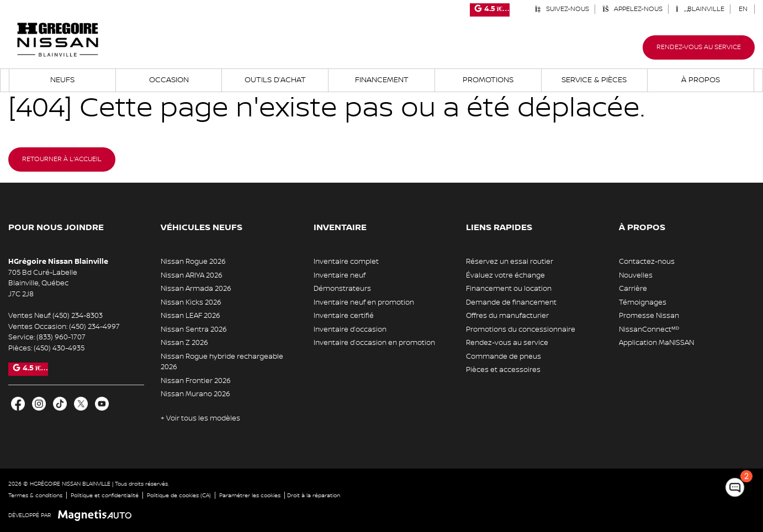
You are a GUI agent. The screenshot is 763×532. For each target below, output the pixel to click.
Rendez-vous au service (699, 47)
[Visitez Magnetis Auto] (97, 515)
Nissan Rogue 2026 (193, 262)
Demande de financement (511, 302)
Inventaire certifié (344, 316)
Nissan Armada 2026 (196, 289)
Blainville (700, 9)
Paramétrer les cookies (250, 495)
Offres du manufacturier (507, 316)
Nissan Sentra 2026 (194, 329)
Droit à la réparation (314, 495)
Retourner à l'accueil (62, 159)
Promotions (488, 80)
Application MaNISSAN (656, 343)
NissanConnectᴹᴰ (649, 329)
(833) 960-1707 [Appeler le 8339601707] (61, 337)
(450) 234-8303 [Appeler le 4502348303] (78, 316)
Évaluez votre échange (505, 275)
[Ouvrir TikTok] (60, 404)
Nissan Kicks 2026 (191, 302)
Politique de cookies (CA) (179, 495)
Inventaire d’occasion (350, 329)
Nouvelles (636, 275)
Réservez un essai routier (510, 262)
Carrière (633, 289)
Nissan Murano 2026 (195, 394)
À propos (701, 80)
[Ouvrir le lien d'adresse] (43, 283)
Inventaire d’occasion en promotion (374, 343)
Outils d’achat (275, 80)
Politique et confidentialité (105, 495)
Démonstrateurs (342, 289)
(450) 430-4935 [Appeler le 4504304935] (59, 348)
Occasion (169, 80)
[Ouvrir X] (81, 404)
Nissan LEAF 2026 (190, 316)
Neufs (62, 80)
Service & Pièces (594, 80)
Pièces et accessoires (503, 370)
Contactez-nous (647, 262)
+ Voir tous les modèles (200, 418)
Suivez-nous (562, 9)
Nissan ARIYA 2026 (192, 275)
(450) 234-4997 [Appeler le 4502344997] (94, 327)
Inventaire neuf (340, 275)
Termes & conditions (35, 495)
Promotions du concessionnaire (521, 329)
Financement (382, 80)
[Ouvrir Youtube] (102, 404)
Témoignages (643, 302)
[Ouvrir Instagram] (39, 404)
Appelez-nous (632, 9)
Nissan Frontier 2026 (196, 381)
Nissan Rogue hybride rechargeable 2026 (222, 362)
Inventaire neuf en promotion (364, 302)
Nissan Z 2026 (184, 343)
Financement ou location (509, 289)
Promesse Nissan (649, 316)
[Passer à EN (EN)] (743, 9)
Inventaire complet (346, 262)
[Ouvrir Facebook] (18, 404)
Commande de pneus (504, 357)
